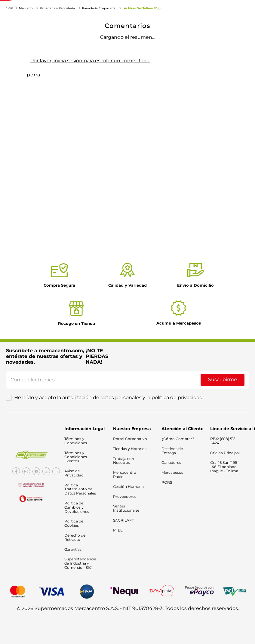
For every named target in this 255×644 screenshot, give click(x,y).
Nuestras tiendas (215, 37)
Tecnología (26, 40)
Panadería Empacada (99, 51)
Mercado (23, 33)
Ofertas (154, 37)
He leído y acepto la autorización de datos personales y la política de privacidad (108, 398)
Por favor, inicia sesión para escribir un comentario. (90, 243)
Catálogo (184, 37)
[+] (238, 83)
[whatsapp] (237, 171)
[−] (199, 83)
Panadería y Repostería (57, 51)
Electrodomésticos (69, 33)
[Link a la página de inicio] (9, 51)
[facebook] (226, 171)
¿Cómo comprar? (220, 143)
